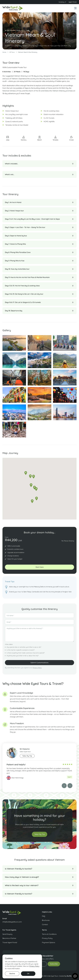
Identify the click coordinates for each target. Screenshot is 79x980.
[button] (62, 2)
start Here (40, 569)
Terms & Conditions (49, 934)
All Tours (12, 52)
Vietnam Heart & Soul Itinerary (28, 52)
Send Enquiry (7, 934)
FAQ (44, 916)
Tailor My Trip (40, 836)
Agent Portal (73, 2)
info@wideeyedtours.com (12, 922)
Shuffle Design (72, 976)
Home (4, 52)
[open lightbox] (14, 345)
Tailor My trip (27, 758)
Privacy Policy (37, 670)
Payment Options (49, 942)
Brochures (46, 920)
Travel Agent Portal (10, 942)
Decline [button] (12, 974)
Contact (45, 924)
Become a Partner (9, 938)
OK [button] (28, 974)
